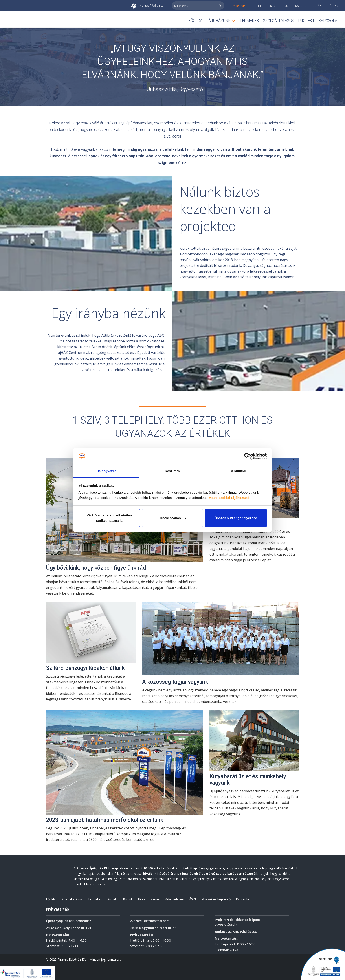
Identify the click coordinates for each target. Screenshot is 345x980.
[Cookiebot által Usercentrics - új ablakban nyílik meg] (247, 456)
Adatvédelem (175, 899)
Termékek (95, 899)
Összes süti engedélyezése (236, 518)
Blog (285, 6)
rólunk (333, 6)
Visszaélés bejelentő (216, 899)
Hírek (272, 6)
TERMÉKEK (249, 21)
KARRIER (301, 6)
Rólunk (128, 899)
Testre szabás (173, 518)
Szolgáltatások (279, 21)
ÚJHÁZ (317, 6)
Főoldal (196, 21)
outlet (256, 6)
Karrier (155, 899)
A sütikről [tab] (239, 471)
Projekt (306, 21)
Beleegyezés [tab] (106, 471)
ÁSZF (193, 899)
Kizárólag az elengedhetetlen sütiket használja (109, 518)
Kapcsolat (329, 21)
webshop (239, 6)
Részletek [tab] (172, 471)
